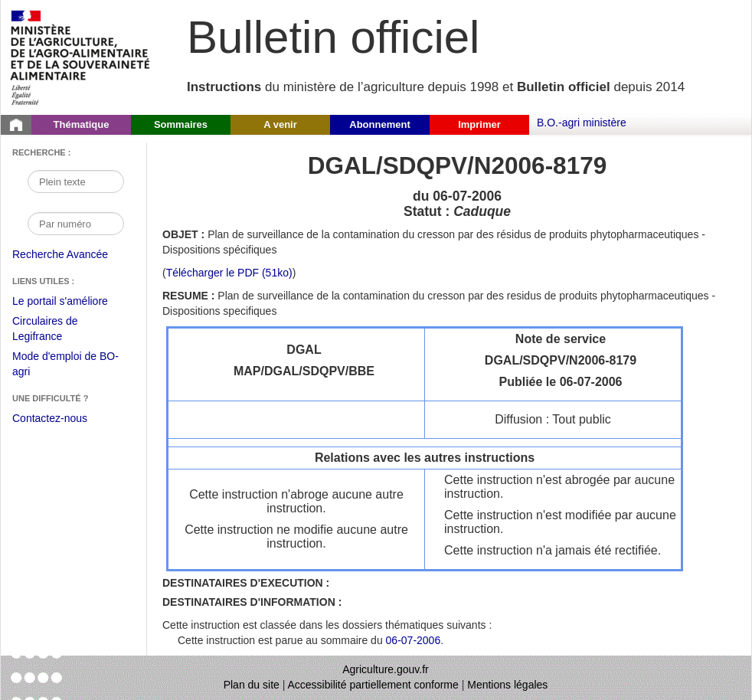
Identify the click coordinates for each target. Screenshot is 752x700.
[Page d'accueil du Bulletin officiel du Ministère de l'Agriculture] (16, 125)
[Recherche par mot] (76, 182)
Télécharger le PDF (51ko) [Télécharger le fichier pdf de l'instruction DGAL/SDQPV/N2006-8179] (229, 273)
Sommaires (181, 124)
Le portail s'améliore (72, 302)
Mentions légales (507, 685)
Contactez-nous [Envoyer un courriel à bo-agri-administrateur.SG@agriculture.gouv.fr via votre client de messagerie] (50, 418)
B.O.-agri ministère (582, 123)
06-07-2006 (414, 640)
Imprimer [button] (479, 124)
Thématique (82, 124)
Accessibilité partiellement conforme (373, 685)
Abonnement (379, 124)
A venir (280, 124)
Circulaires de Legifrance (57, 330)
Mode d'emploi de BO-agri (65, 366)
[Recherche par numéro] (76, 224)
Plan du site (252, 685)
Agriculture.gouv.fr (386, 669)
